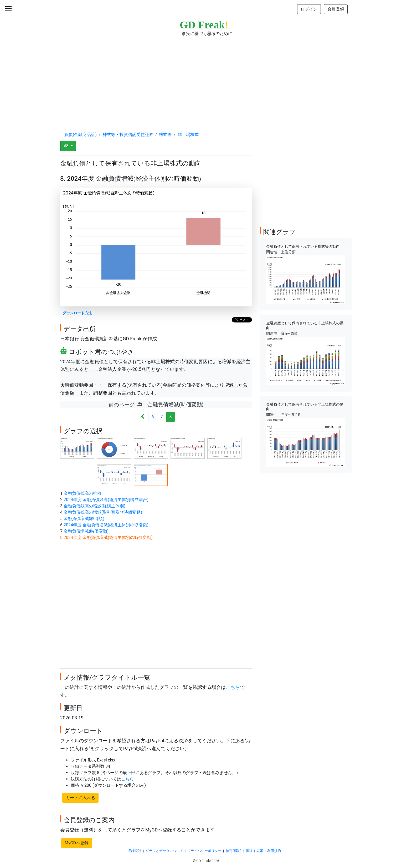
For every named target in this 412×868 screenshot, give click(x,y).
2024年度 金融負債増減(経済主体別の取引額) (106, 525)
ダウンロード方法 (77, 313)
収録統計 (135, 851)
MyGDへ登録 (77, 843)
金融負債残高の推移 (83, 493)
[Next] (143, 417)
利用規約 (274, 851)
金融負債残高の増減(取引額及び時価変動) (103, 512)
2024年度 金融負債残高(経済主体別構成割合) (106, 500)
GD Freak (204, 25)
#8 (67, 146)
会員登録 (336, 9)
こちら (233, 687)
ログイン (309, 9)
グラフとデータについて (164, 851)
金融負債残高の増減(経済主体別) (94, 506)
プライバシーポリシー (204, 851)
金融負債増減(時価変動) (86, 531)
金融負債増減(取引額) (84, 519)
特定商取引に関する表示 (244, 851)
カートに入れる (80, 798)
